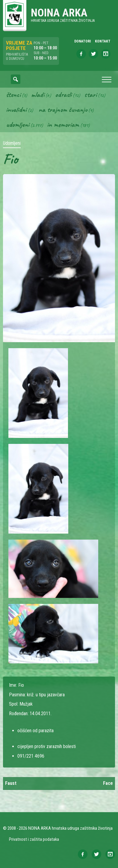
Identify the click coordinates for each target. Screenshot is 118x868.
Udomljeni (18, 124)
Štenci (13, 95)
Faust (11, 783)
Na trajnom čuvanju (63, 109)
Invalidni (16, 109)
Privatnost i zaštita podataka (34, 839)
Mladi (38, 95)
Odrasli (63, 95)
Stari (90, 95)
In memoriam (63, 124)
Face (108, 783)
